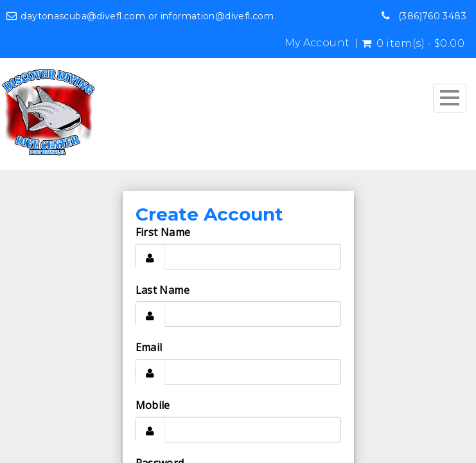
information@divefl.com (217, 16)
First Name (163, 232)
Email (149, 347)
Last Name (163, 290)
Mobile (153, 405)
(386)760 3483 (432, 16)
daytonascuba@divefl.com (83, 16)
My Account (317, 43)
